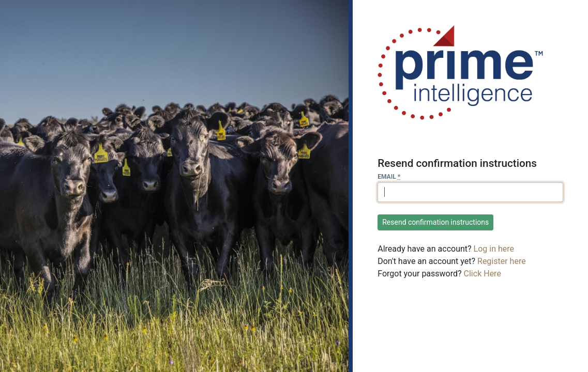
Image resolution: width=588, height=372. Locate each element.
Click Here (483, 274)
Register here (502, 261)
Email (389, 177)
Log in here (494, 249)
